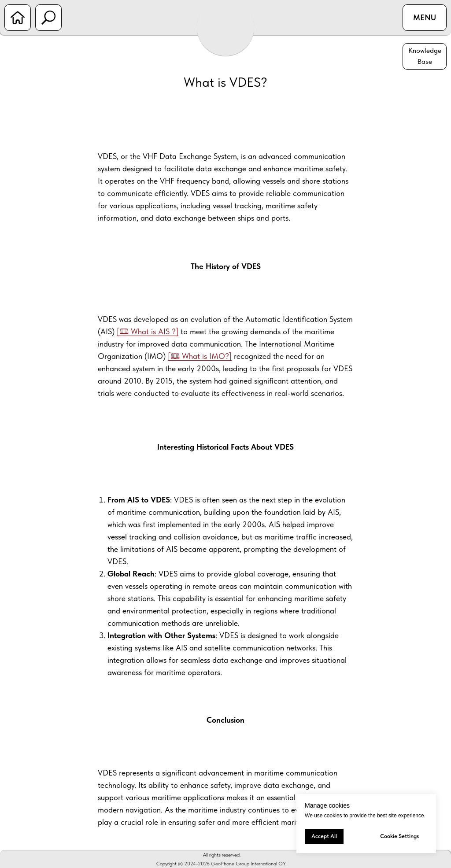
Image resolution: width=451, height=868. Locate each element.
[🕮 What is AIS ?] (148, 331)
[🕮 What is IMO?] (200, 356)
